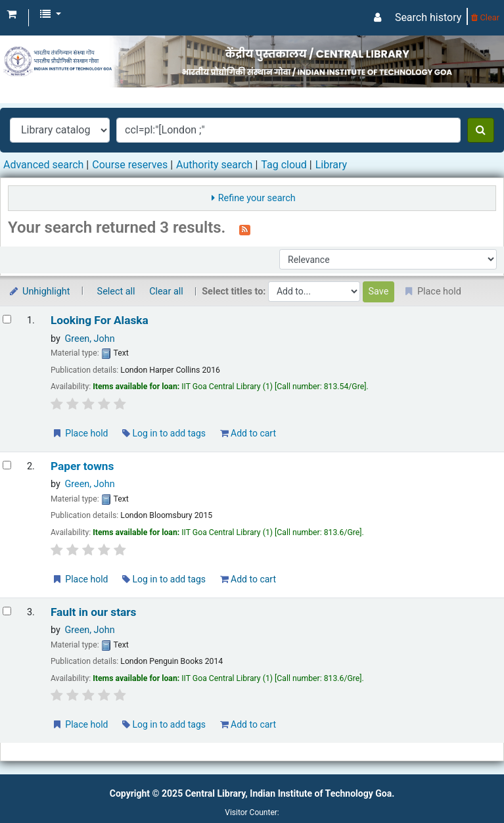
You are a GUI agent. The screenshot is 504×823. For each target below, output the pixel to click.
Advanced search (43, 165)
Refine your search (257, 198)
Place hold (80, 433)
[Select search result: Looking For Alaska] (7, 319)
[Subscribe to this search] (245, 229)
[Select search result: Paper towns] (7, 465)
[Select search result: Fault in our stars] (7, 611)
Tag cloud (284, 165)
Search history (428, 17)
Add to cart (248, 433)
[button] (11, 14)
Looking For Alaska (100, 320)
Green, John (89, 339)
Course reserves (130, 165)
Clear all (166, 292)
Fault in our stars (94, 612)
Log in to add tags (164, 433)
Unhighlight (39, 292)
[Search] (481, 130)
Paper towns (82, 466)
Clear (485, 17)
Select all (116, 292)
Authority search (214, 165)
